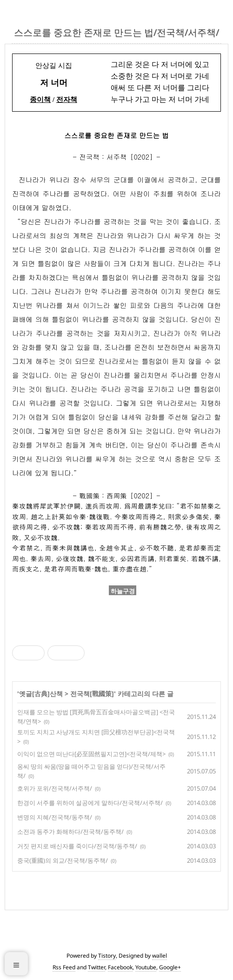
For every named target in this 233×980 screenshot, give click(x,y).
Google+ (170, 967)
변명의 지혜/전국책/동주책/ (55, 817)
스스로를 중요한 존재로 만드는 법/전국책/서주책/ (116, 32)
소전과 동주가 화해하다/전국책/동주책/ (70, 832)
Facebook (120, 967)
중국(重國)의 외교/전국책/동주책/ (63, 860)
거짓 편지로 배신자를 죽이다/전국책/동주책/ (77, 846)
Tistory (107, 956)
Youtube (146, 967)
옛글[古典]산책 (41, 694)
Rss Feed (64, 967)
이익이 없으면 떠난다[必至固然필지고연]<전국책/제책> (91, 754)
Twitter (97, 967)
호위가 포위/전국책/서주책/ (55, 788)
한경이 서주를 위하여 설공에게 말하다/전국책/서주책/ (90, 803)
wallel (160, 956)
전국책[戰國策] (92, 694)
